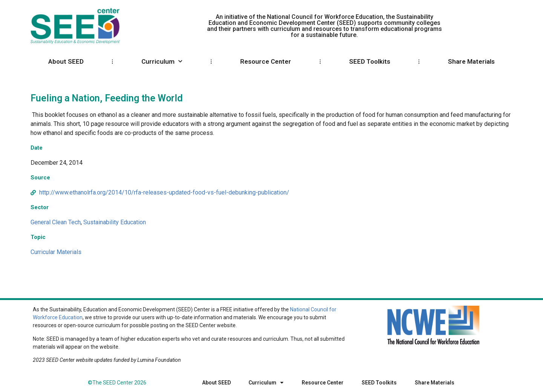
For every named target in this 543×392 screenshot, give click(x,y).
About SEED (66, 61)
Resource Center (266, 61)
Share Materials (471, 61)
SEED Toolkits (370, 61)
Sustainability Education (115, 222)
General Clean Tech (56, 222)
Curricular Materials (56, 252)
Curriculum (162, 61)
